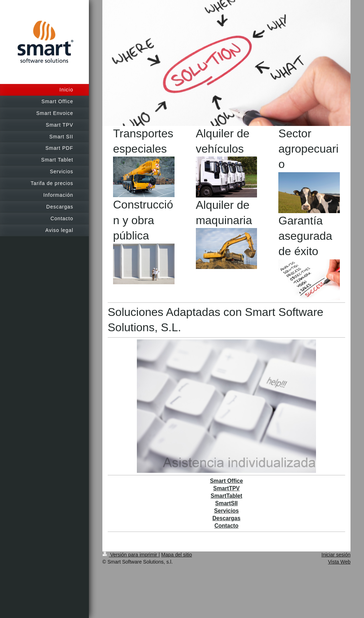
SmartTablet (227, 496)
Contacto (226, 526)
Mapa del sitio (177, 555)
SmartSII (226, 503)
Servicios (226, 511)
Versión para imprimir (130, 555)
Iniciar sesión (336, 555)
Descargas (227, 518)
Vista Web (339, 562)
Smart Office (227, 481)
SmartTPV (227, 488)
